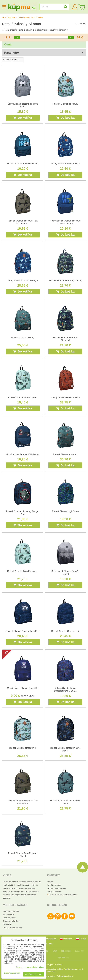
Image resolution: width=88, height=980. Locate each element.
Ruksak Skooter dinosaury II (23, 748)
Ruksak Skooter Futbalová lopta (23, 164)
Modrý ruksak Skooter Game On (23, 688)
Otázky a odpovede (54, 892)
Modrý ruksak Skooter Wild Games (23, 454)
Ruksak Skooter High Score (65, 511)
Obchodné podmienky (11, 911)
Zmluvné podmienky (47, 972)
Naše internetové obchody (57, 888)
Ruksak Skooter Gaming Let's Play (23, 631)
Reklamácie (7, 924)
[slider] (17, 37)
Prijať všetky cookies (34, 974)
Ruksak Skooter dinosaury (65, 104)
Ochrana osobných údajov (13, 928)
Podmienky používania (65, 976)
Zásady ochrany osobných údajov (30, 967)
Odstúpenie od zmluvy (11, 921)
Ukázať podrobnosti (12, 973)
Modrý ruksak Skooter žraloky (65, 164)
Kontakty (50, 882)
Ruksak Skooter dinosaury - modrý (65, 281)
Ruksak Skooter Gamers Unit (65, 631)
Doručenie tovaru (9, 918)
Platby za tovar (8, 915)
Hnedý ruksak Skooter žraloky (65, 397)
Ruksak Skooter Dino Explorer (23, 397)
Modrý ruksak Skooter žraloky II (23, 281)
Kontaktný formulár (54, 885)
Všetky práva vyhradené (54, 965)
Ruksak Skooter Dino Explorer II (23, 571)
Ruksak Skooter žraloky (23, 338)
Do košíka (23, 118)
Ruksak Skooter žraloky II (65, 454)
